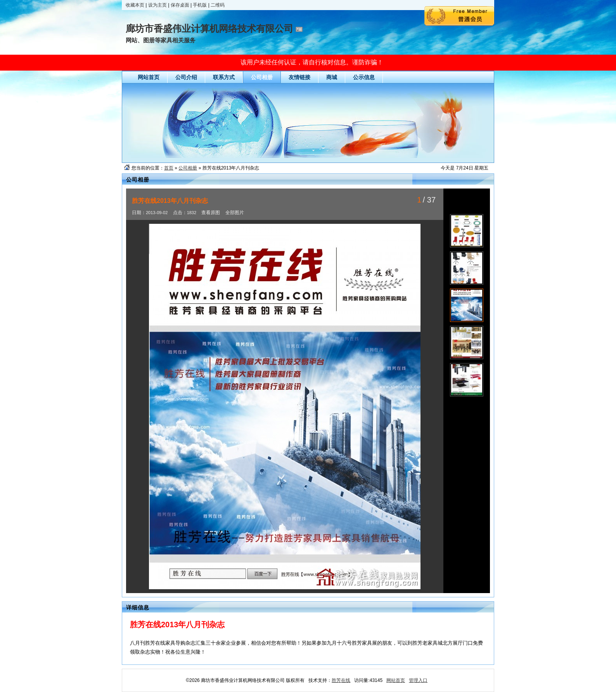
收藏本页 (135, 5)
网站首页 (396, 680)
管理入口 (418, 680)
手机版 (200, 5)
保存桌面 (180, 5)
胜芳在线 (341, 680)
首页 (169, 168)
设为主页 (157, 5)
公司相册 (188, 168)
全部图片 (235, 213)
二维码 (218, 5)
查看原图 (211, 213)
